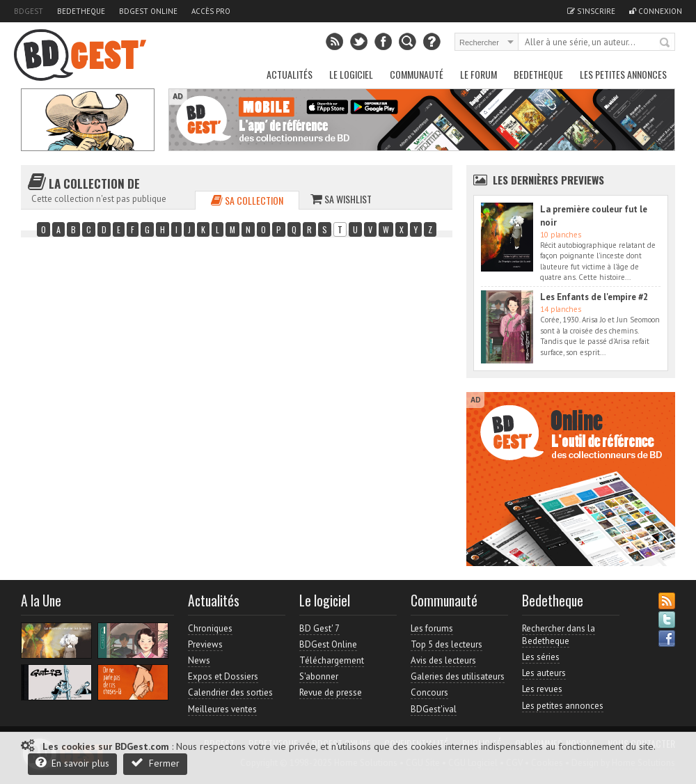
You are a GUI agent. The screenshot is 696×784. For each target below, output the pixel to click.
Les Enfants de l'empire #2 (594, 297)
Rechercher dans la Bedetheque (559, 635)
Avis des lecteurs (443, 660)
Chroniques (210, 628)
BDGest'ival (434, 709)
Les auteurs (544, 673)
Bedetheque (81, 11)
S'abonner (319, 676)
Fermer (155, 763)
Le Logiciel (351, 74)
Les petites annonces (623, 74)
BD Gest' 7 (319, 628)
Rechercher (665, 43)
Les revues (542, 689)
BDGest (29, 11)
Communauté (417, 74)
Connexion (656, 11)
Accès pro (211, 11)
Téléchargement (332, 660)
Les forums (432, 628)
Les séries (541, 657)
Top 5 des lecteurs (446, 644)
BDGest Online (148, 11)
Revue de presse (331, 692)
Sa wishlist (341, 199)
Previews (205, 644)
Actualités (290, 74)
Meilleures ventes (222, 709)
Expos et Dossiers (223, 676)
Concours (429, 692)
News (199, 660)
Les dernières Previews (548, 180)
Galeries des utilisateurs (458, 676)
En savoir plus (72, 763)
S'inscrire (591, 11)
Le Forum (478, 74)
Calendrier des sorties (230, 692)
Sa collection (247, 200)
